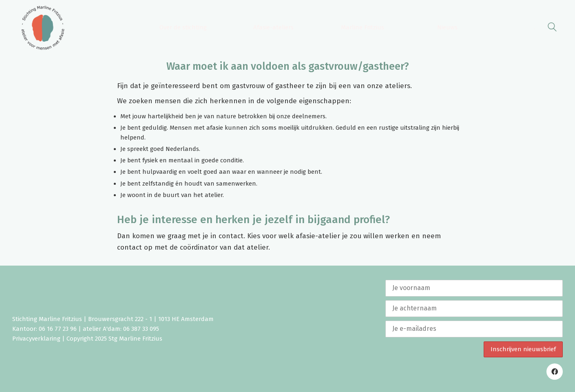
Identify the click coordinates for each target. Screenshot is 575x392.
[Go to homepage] (43, 28)
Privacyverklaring (36, 339)
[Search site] (552, 28)
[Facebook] (555, 372)
